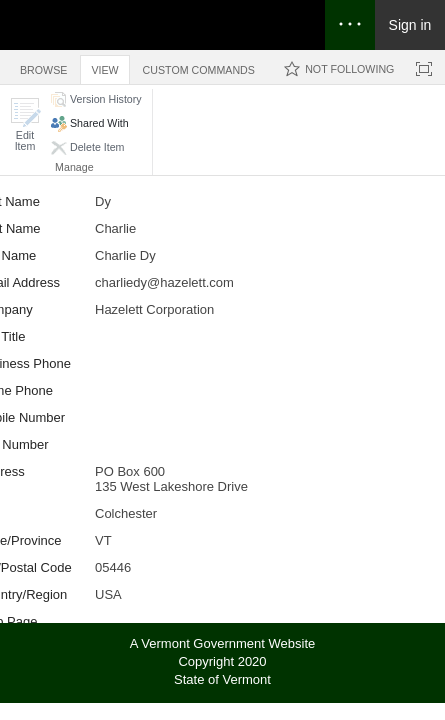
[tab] (43, 66)
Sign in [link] (410, 25)
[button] (25, 124)
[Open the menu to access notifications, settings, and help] (350, 25)
